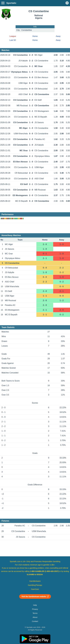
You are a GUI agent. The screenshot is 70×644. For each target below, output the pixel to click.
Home (35, 36)
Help (35, 605)
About (35, 617)
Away (58, 36)
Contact (35, 621)
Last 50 (13, 40)
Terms (35, 613)
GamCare (35, 589)
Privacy (35, 609)
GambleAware (35, 581)
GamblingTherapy (35, 585)
